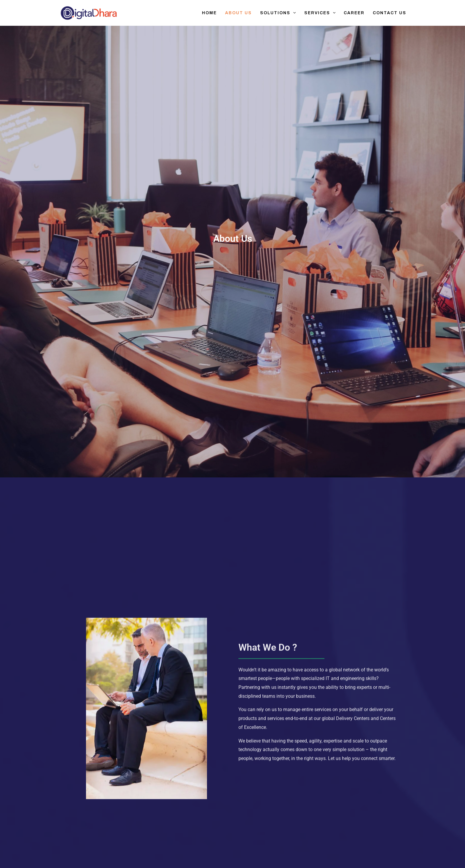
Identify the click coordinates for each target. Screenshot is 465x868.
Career (354, 13)
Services (320, 13)
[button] (293, 13)
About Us (238, 13)
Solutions (278, 13)
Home (209, 13)
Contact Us (390, 13)
